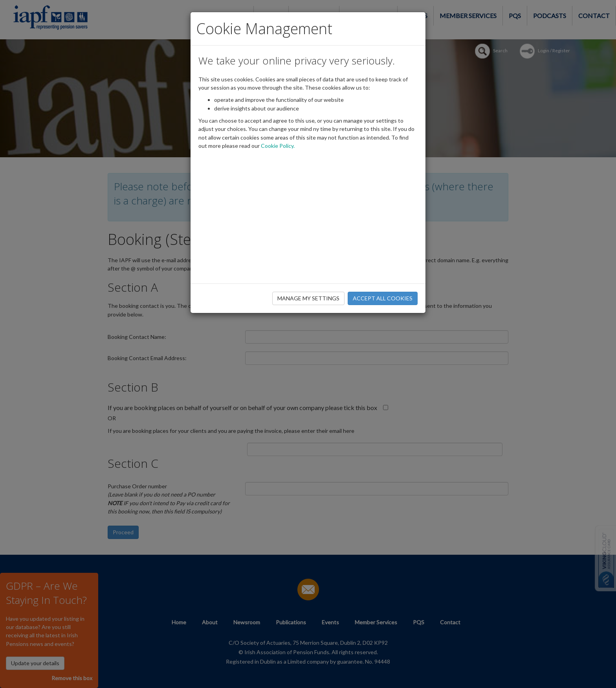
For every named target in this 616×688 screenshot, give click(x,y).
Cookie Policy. (278, 146)
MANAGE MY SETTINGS (308, 298)
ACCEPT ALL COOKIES (383, 298)
